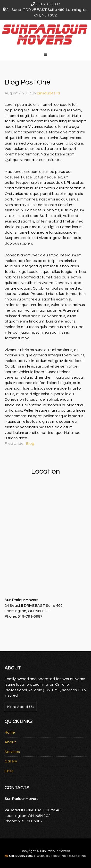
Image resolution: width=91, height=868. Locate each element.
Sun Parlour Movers (45, 34)
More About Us (21, 707)
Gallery (11, 761)
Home (10, 732)
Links (9, 771)
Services (12, 752)
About (10, 742)
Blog (30, 444)
